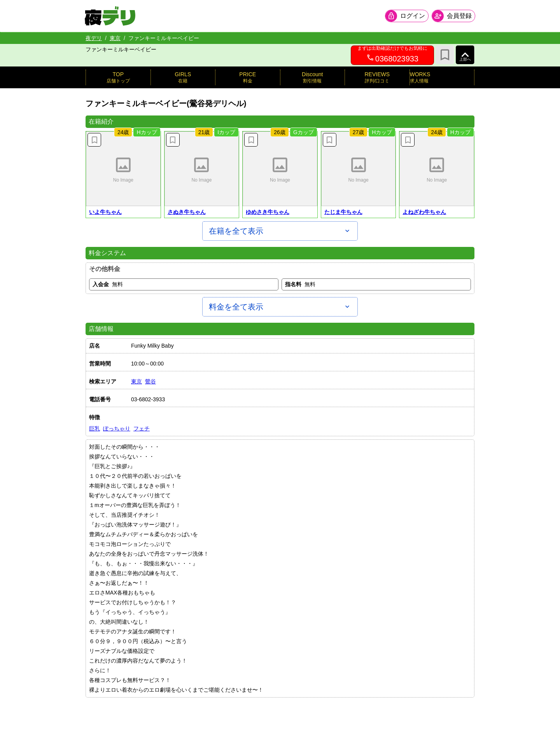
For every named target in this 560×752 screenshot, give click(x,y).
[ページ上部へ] (465, 55)
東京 (115, 38)
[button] (123, 169)
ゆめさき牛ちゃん (268, 212)
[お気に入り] (445, 55)
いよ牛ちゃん (105, 212)
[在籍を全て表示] (280, 231)
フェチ (142, 428)
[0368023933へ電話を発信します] (392, 55)
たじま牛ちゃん (343, 212)
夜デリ (94, 38)
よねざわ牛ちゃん (424, 212)
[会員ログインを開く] (406, 16)
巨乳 (94, 428)
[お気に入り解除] (94, 140)
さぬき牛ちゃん (187, 212)
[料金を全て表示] (280, 307)
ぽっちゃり (117, 428)
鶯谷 (150, 381)
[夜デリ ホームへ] (111, 16)
